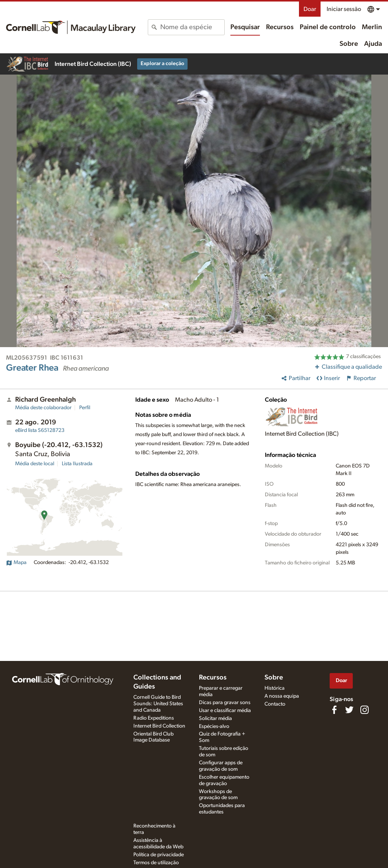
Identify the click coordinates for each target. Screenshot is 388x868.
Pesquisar (245, 27)
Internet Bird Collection (159, 726)
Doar (310, 9)
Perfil (85, 408)
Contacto (275, 704)
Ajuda (373, 44)
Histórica (275, 688)
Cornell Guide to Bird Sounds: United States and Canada (158, 704)
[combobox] (192, 27)
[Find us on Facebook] (334, 710)
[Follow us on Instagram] (365, 710)
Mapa (16, 563)
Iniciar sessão (344, 9)
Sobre (349, 44)
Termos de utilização (156, 863)
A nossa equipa (282, 696)
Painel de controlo (328, 27)
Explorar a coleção (162, 64)
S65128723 (40, 430)
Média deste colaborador (43, 408)
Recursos (280, 27)
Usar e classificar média (225, 711)
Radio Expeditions (154, 718)
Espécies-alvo (214, 726)
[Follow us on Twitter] (349, 710)
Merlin (372, 27)
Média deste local (35, 464)
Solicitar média (215, 718)
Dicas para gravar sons (225, 703)
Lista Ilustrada (77, 464)
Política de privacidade (159, 855)
